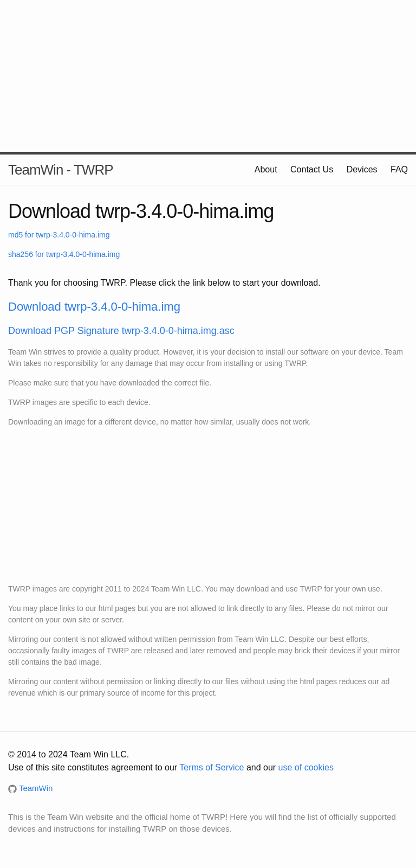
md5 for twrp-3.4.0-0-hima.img (59, 235)
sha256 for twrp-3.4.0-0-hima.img (64, 254)
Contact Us (312, 169)
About (266, 169)
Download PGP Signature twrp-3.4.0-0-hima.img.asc (121, 331)
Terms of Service (212, 767)
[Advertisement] (208, 76)
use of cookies (306, 767)
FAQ (399, 169)
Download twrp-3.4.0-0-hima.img (94, 307)
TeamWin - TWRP (61, 170)
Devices (362, 169)
